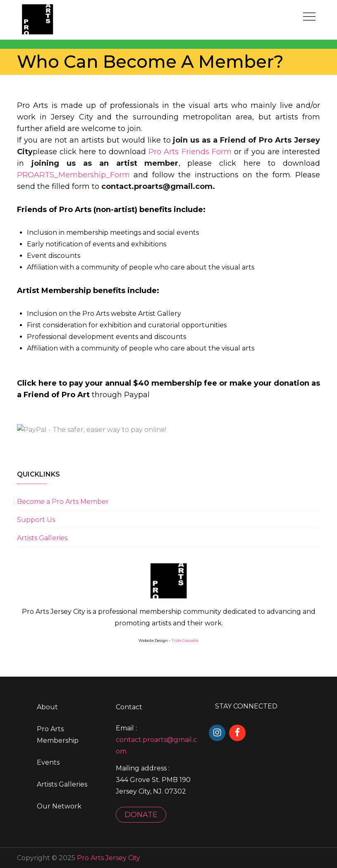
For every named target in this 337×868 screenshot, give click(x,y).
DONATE (141, 814)
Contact (129, 707)
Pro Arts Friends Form (190, 151)
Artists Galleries (42, 538)
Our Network (59, 806)
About (47, 707)
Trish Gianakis (185, 640)
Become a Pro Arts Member (63, 501)
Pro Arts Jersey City (109, 857)
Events (48, 762)
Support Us (36, 519)
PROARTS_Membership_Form (73, 174)
